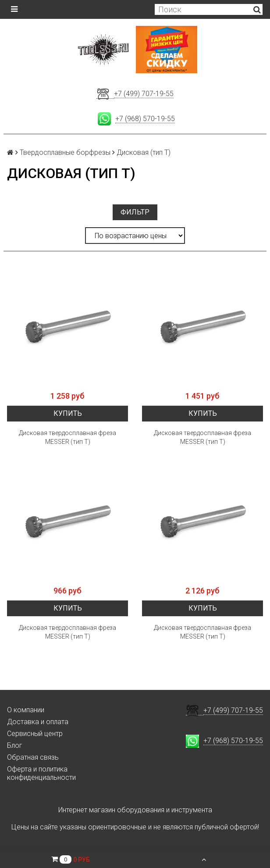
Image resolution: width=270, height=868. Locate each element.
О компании (26, 710)
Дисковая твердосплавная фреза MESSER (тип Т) (67, 437)
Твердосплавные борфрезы (65, 152)
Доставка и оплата (38, 722)
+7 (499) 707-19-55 (144, 94)
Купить (68, 413)
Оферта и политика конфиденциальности (41, 773)
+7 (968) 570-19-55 (145, 119)
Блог (15, 745)
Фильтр (135, 212)
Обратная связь (33, 757)
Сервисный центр (35, 734)
